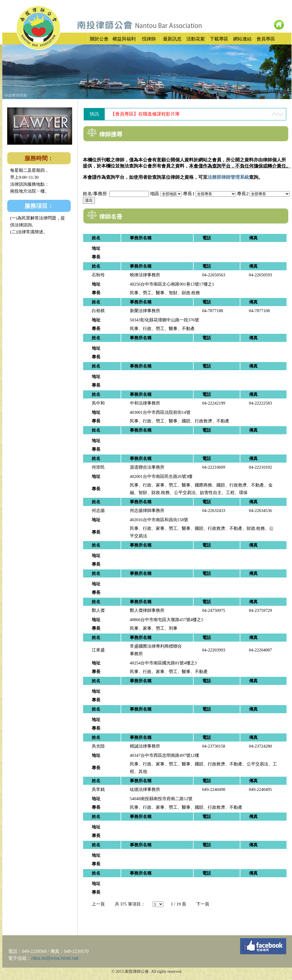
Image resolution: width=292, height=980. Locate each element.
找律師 (149, 39)
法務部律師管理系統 (228, 177)
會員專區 (266, 39)
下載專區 (219, 39)
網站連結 (242, 39)
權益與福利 (124, 39)
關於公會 (99, 39)
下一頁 (203, 904)
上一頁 (98, 904)
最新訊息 (172, 39)
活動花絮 (196, 39)
